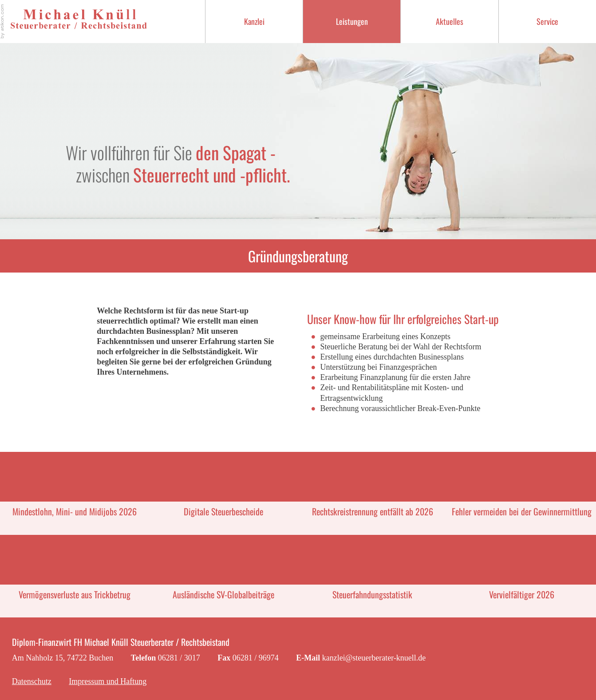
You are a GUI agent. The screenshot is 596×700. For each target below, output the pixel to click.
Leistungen (352, 21)
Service (547, 21)
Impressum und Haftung (108, 681)
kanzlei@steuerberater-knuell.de (374, 658)
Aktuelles (450, 21)
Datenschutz (32, 681)
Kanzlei (254, 21)
